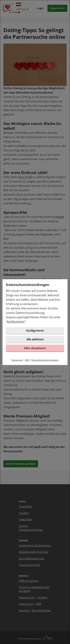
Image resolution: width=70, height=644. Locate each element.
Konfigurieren (16, 322)
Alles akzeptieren (35, 348)
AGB (27, 360)
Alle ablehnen (35, 339)
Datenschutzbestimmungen (45, 360)
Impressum (17, 360)
